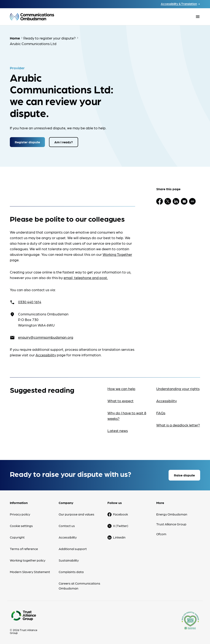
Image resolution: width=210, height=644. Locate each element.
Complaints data (71, 572)
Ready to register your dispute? (50, 38)
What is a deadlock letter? (178, 425)
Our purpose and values (76, 514)
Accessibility (46, 355)
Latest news (118, 430)
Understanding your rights (178, 389)
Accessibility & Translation (179, 4)
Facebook (120, 514)
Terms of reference (24, 549)
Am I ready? (64, 142)
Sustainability (69, 560)
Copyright (17, 537)
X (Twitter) (121, 526)
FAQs (161, 413)
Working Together (117, 254)
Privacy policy (20, 514)
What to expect (120, 401)
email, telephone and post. (86, 277)
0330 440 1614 (30, 302)
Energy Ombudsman (172, 514)
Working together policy (28, 560)
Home (15, 38)
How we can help (121, 389)
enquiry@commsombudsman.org (46, 337)
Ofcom (161, 534)
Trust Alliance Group (171, 524)
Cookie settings (21, 526)
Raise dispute (184, 475)
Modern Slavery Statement (30, 572)
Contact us (67, 526)
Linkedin (119, 537)
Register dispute (27, 142)
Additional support (73, 549)
